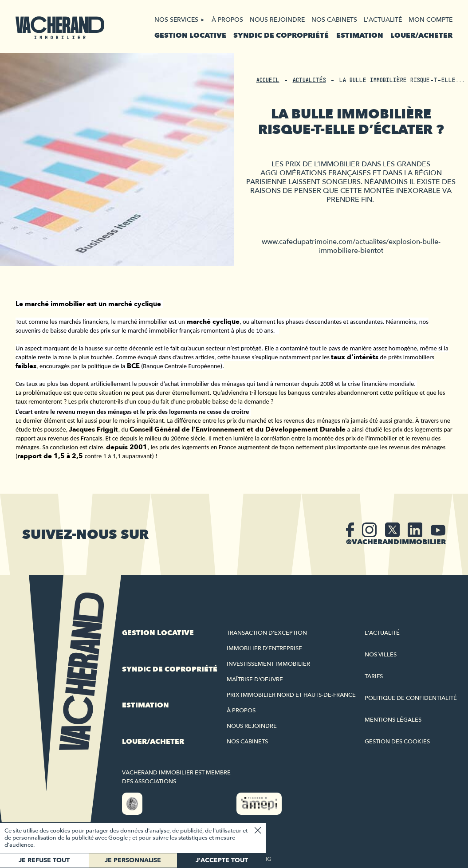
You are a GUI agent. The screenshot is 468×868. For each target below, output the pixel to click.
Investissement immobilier (268, 664)
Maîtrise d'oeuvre (255, 679)
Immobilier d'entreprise (264, 648)
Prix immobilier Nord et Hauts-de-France (291, 695)
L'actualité (383, 20)
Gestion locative (190, 35)
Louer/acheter (421, 35)
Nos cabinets (334, 20)
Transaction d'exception (267, 633)
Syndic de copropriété (281, 35)
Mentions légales (393, 720)
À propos (227, 20)
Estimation (360, 35)
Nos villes (381, 655)
